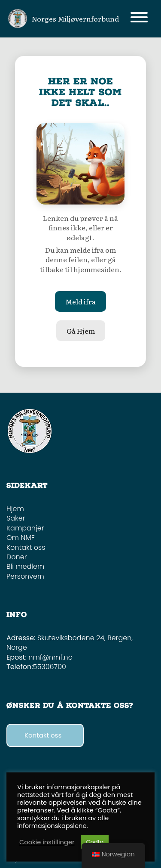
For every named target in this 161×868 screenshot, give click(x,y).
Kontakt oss (26, 547)
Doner (17, 557)
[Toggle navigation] (139, 19)
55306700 (50, 667)
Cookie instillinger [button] (47, 842)
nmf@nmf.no (50, 657)
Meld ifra (80, 301)
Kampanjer (25, 528)
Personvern (25, 576)
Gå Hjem (81, 331)
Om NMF (21, 538)
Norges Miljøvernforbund (75, 19)
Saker (16, 518)
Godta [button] (95, 842)
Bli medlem (25, 566)
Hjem (15, 509)
